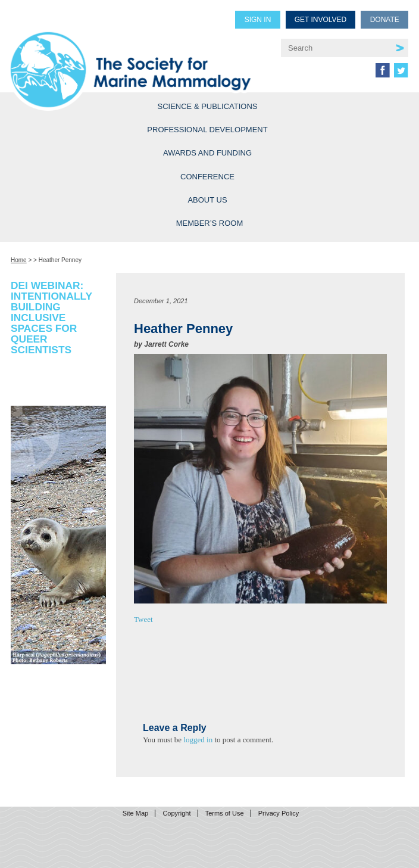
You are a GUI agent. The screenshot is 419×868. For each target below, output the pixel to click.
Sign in (258, 20)
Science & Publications (208, 106)
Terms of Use (225, 813)
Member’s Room (210, 223)
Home (19, 260)
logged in (198, 740)
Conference (207, 177)
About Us (207, 200)
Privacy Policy (279, 813)
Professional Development (207, 130)
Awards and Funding (207, 153)
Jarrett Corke (166, 344)
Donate (385, 20)
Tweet (143, 619)
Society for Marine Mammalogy (137, 55)
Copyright (176, 813)
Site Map (135, 813)
